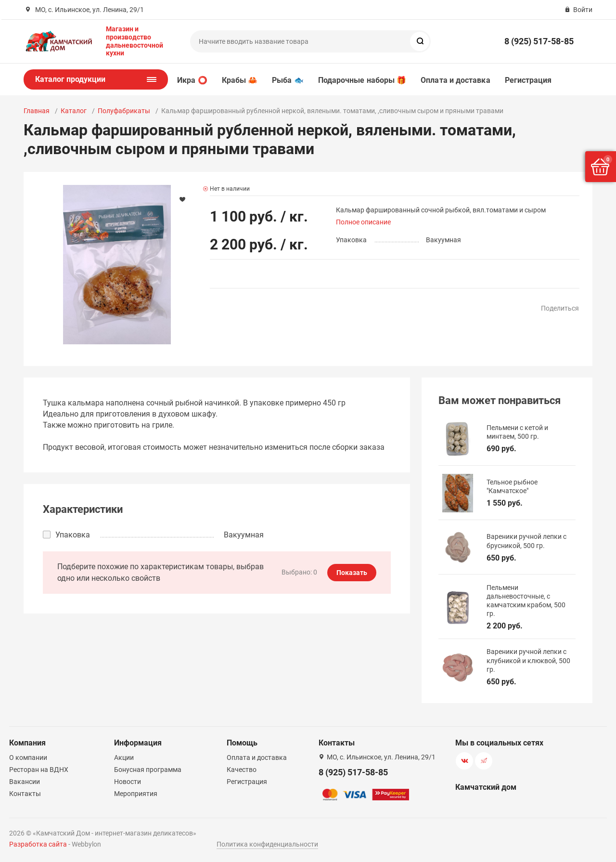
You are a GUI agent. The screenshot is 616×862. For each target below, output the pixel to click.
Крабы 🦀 (240, 80)
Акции (124, 758)
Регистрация (528, 80)
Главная (37, 111)
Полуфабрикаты (124, 111)
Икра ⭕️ (192, 80)
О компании (28, 758)
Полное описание (363, 222)
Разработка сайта (38, 844)
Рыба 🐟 (288, 80)
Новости (128, 782)
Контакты (25, 794)
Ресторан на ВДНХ (39, 770)
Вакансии (25, 782)
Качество (242, 770)
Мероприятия (136, 794)
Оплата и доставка (455, 80)
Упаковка (73, 535)
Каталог (74, 111)
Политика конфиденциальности (267, 844)
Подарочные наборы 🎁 (362, 80)
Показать (352, 573)
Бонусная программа (148, 770)
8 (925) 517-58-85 (539, 41)
